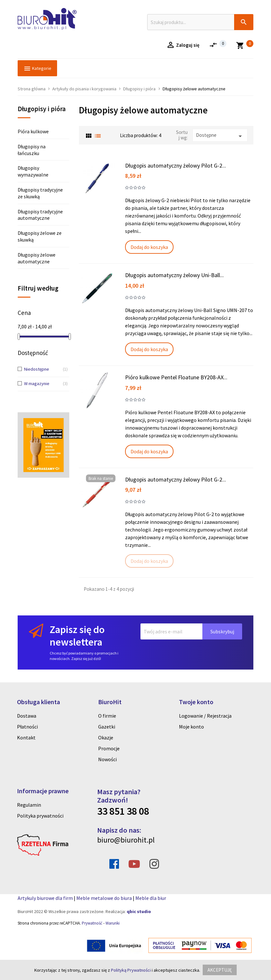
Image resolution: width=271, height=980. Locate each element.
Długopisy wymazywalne (33, 171)
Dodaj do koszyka (149, 247)
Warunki (113, 923)
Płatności (27, 727)
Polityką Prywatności (131, 970)
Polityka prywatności (40, 816)
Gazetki (107, 727)
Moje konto (191, 727)
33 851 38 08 (123, 811)
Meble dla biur (151, 898)
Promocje (109, 748)
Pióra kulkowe (33, 131)
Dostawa (27, 716)
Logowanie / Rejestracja (205, 716)
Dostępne (220, 136)
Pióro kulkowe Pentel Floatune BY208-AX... (176, 377)
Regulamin (29, 805)
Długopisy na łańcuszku (32, 150)
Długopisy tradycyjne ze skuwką (40, 193)
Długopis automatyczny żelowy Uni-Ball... (174, 275)
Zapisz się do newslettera (77, 636)
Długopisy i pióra (42, 109)
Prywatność (92, 923)
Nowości (107, 759)
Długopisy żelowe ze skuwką (40, 236)
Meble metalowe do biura (104, 898)
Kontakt (26, 737)
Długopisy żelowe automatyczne (37, 258)
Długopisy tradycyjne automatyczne (40, 215)
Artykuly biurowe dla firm (45, 898)
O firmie (107, 716)
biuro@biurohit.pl (126, 840)
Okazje (106, 737)
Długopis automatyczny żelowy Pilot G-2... (176, 165)
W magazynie (41, 384)
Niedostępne (41, 369)
